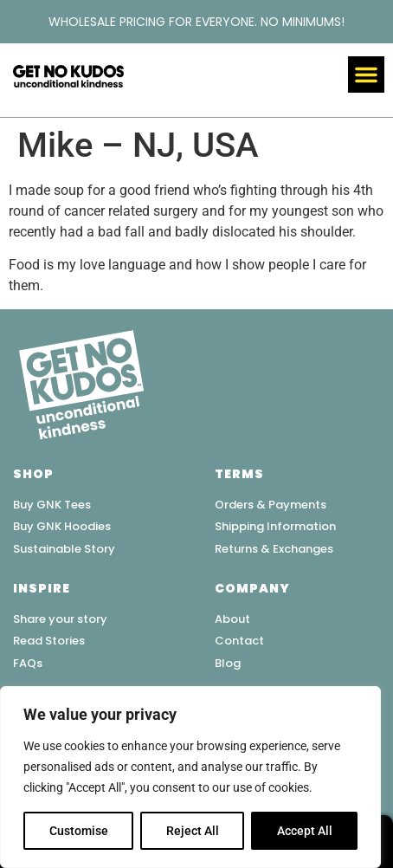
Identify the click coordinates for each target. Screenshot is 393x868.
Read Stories (49, 641)
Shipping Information (275, 526)
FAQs (28, 663)
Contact (239, 641)
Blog (228, 663)
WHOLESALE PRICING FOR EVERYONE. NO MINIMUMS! (196, 22)
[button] (366, 74)
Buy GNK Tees (52, 505)
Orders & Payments (271, 505)
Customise (79, 831)
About (232, 619)
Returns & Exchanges (274, 549)
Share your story (60, 619)
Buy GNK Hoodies (62, 526)
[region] (190, 777)
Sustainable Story (64, 549)
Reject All (193, 831)
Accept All (305, 831)
